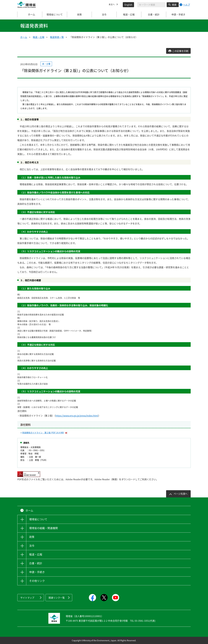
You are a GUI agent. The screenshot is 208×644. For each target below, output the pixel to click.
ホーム (30, 14)
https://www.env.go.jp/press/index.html (77, 416)
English (128, 5)
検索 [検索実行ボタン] (174, 5)
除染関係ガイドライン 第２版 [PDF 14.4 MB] (43, 433)
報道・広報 (39, 37)
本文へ (112, 5)
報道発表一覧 (57, 37)
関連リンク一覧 (57, 598)
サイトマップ (27, 598)
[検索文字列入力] (151, 5)
